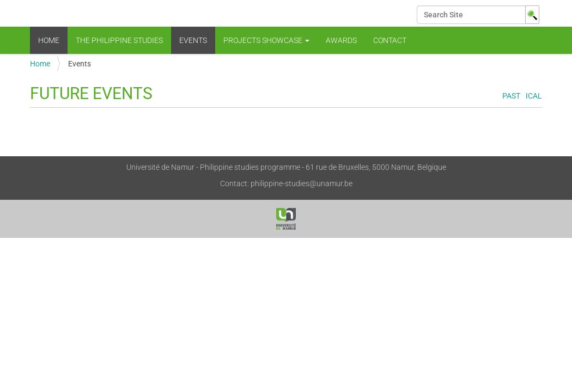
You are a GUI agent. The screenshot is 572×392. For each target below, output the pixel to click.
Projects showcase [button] (266, 40)
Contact (390, 40)
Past (511, 96)
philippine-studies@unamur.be (302, 183)
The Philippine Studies (119, 40)
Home (49, 40)
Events (193, 40)
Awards (341, 40)
